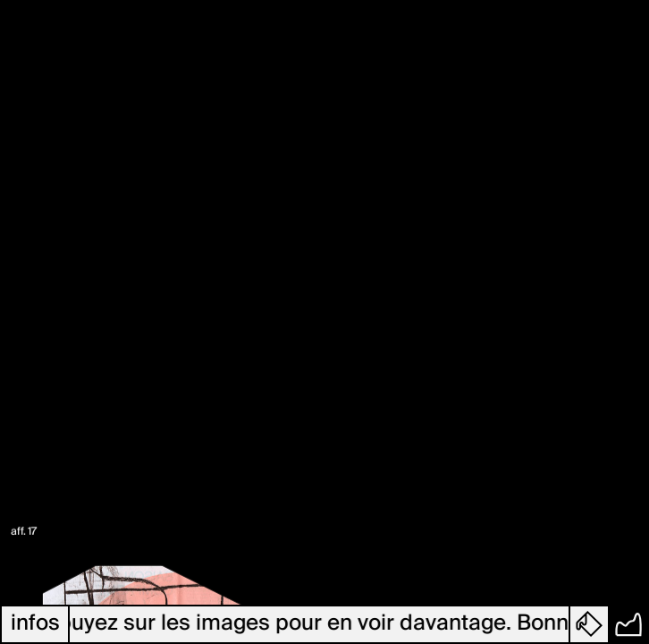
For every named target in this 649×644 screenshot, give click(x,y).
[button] (590, 624)
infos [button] (35, 624)
